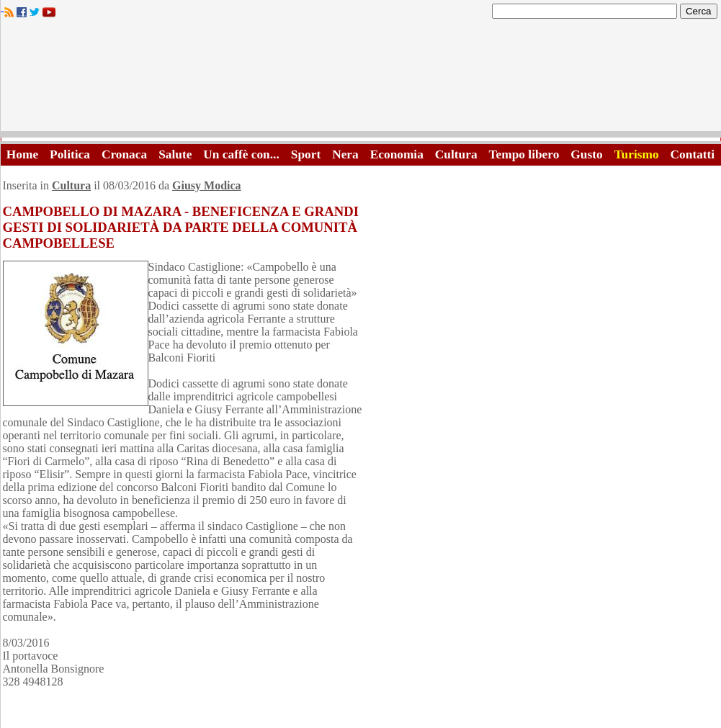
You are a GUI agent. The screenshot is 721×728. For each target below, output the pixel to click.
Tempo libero (524, 154)
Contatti (693, 154)
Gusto (586, 154)
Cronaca (124, 154)
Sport (306, 154)
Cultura (456, 154)
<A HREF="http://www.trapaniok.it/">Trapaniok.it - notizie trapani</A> (361, 79)
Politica (70, 154)
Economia (397, 154)
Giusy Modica (207, 185)
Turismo (637, 154)
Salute (175, 154)
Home (22, 154)
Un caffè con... (241, 154)
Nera (345, 154)
